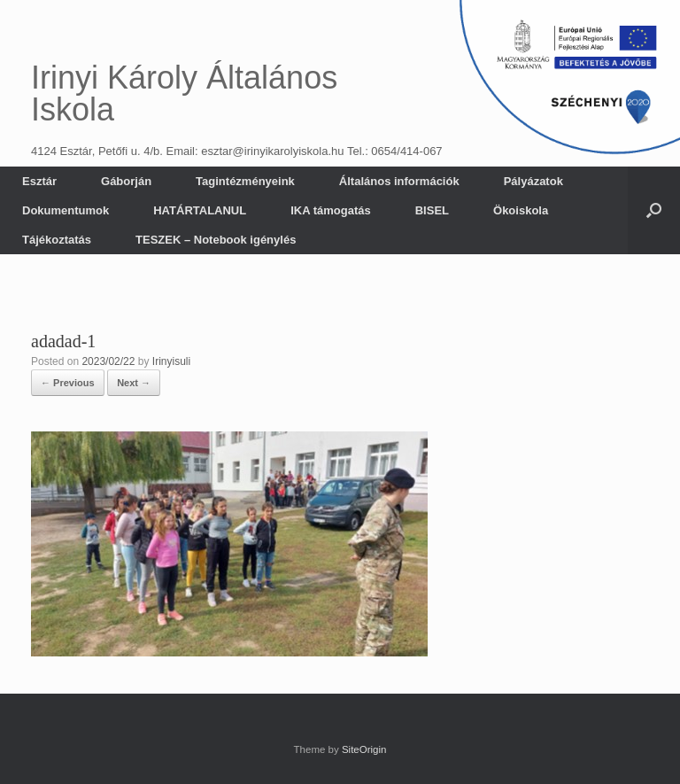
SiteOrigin (364, 749)
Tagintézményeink (245, 181)
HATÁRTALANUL (200, 210)
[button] (654, 210)
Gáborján (126, 181)
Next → (134, 383)
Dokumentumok (66, 210)
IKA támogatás (331, 210)
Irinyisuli (171, 361)
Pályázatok (533, 181)
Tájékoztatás (57, 240)
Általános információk (399, 181)
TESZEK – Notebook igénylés (216, 240)
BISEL (432, 210)
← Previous (68, 383)
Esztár (39, 181)
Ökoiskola (521, 210)
